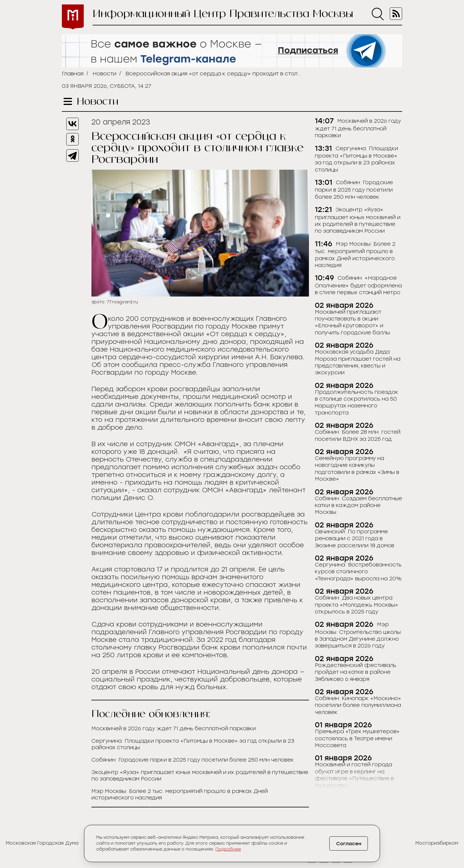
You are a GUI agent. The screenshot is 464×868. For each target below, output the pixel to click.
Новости (104, 74)
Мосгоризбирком (437, 843)
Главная (73, 74)
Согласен (349, 844)
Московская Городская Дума (42, 843)
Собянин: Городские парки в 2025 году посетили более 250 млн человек (193, 760)
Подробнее (228, 849)
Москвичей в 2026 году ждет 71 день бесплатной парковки (174, 728)
